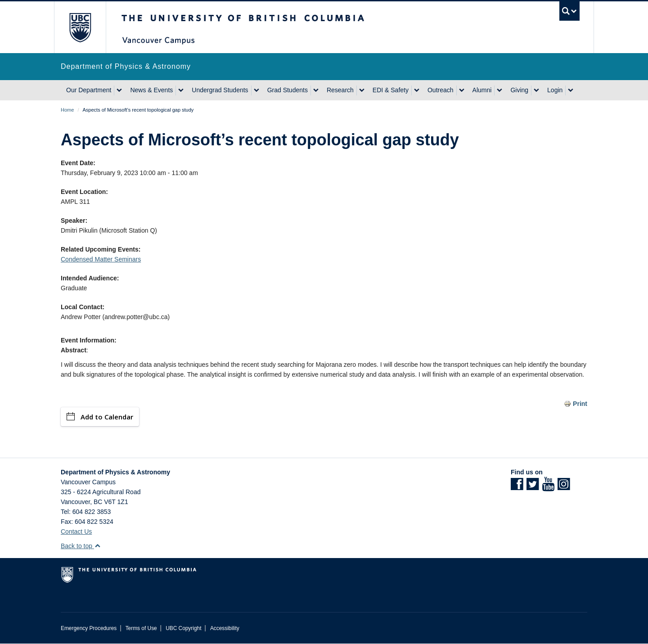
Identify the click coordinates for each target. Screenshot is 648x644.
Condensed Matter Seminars (101, 259)
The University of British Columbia (80, 27)
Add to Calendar (100, 417)
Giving (519, 90)
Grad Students (288, 90)
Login (555, 90)
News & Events (151, 90)
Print (580, 404)
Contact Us (76, 531)
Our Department (89, 90)
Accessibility (225, 628)
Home (67, 110)
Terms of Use (141, 628)
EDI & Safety (391, 90)
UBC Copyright (183, 628)
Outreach (441, 90)
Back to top (81, 546)
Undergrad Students (220, 90)
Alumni (482, 90)
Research (340, 90)
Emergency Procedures (89, 628)
